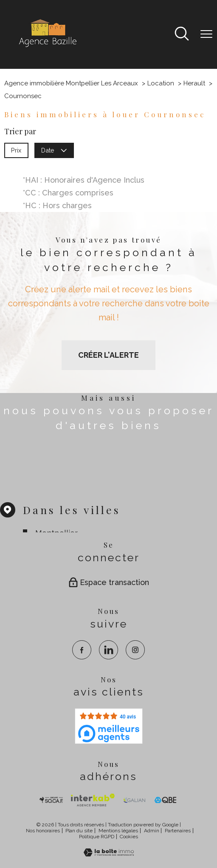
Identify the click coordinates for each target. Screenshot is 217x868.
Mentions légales (118, 831)
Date (54, 150)
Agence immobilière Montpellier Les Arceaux (71, 83)
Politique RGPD (97, 837)
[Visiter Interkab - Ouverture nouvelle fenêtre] (93, 800)
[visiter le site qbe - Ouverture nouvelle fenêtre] (166, 800)
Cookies (129, 837)
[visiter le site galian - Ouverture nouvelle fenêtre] (134, 800)
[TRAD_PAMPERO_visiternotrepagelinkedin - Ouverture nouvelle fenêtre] (108, 650)
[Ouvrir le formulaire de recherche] (182, 35)
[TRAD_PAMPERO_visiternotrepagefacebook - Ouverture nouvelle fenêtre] (82, 650)
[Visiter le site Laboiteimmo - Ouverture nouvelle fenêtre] (109, 854)
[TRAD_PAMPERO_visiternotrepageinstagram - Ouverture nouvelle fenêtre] (135, 650)
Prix (16, 150)
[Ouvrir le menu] (206, 34)
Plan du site (79, 831)
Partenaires (178, 831)
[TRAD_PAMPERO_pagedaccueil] (47, 47)
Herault (194, 83)
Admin (152, 831)
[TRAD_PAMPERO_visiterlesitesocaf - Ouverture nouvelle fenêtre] (51, 800)
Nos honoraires (43, 831)
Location (161, 83)
